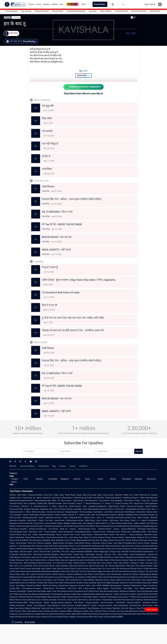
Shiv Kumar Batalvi (112, 566)
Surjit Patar (100, 566)
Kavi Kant (142, 605)
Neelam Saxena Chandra (116, 529)
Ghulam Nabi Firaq (92, 515)
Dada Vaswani (55, 520)
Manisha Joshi (135, 591)
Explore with (22, 41)
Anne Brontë (138, 543)
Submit (138, 451)
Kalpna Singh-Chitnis (76, 543)
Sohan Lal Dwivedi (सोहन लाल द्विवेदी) (111, 617)
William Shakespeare (75, 611)
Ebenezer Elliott (20, 611)
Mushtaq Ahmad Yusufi (71, 546)
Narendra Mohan (104, 498)
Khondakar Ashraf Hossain (58, 535)
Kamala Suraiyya (37, 526)
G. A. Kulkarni (141, 520)
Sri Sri (21, 566)
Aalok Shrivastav (99, 549)
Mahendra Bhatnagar (137, 529)
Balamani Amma (107, 509)
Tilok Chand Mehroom (138, 495)
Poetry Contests (12, 11)
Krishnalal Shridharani (135, 600)
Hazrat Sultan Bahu (33, 571)
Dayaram (61, 603)
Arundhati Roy (91, 498)
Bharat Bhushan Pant (58, 608)
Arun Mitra (83, 580)
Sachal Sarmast (63, 569)
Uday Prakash (64, 557)
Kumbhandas (148, 552)
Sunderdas (47, 554)
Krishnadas (80, 552)
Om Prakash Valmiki (74, 529)
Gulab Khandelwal (22, 540)
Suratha (128, 518)
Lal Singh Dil (142, 563)
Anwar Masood (89, 566)
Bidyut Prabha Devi (40, 520)
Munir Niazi (78, 566)
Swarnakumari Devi (44, 529)
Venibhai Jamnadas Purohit (52, 600)
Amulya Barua (22, 503)
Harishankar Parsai (23, 537)
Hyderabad (53, 479)
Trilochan (62, 509)
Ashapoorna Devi (137, 577)
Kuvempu (125, 503)
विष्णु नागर (60, 552)
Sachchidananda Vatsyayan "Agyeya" (139, 611)
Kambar (116, 506)
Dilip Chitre (54, 509)
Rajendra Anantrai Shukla (66, 594)
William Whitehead (43, 586)
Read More (83, 75)
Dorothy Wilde (83, 520)
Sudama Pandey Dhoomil (108, 537)
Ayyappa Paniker (144, 506)
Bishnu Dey (101, 583)
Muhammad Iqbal (130, 571)
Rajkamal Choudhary (137, 560)
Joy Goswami (80, 577)
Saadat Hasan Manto (78, 557)
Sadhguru (73, 617)
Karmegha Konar (144, 509)
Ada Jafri (118, 540)
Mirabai (17, 557)
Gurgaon (15, 479)
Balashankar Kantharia (128, 605)
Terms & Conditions (27, 466)
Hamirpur (138, 479)
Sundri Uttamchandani (48, 523)
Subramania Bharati (144, 512)
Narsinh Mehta (113, 605)
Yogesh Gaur (112, 543)
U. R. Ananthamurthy (37, 506)
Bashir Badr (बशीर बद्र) (145, 614)
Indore (100, 479)
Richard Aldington (64, 523)
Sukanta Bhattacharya (60, 586)
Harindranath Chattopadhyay (75, 532)
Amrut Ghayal (89, 591)
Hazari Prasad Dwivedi (36, 552)
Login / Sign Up (150, 4)
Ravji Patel (37, 591)
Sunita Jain (95, 518)
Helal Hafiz (41, 577)
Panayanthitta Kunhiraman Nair (92, 546)
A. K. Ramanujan (107, 518)
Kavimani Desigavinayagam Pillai (70, 512)
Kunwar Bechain (44, 611)
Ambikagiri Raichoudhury (124, 501)
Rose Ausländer (93, 557)
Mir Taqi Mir (127, 540)
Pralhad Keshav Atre (111, 535)
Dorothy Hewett (122, 549)
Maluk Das (95, 554)
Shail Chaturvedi (55, 546)
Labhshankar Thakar (25, 591)
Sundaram (97, 600)
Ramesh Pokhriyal (20, 506)
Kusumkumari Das (123, 577)
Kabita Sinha (93, 574)
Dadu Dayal (85, 554)
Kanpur (14, 482)
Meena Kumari (87, 549)
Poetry (7, 17)
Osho (16, 566)
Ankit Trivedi (52, 591)
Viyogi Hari (36, 557)
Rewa (88, 479)
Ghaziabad (127, 479)
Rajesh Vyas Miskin (136, 588)
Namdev (17, 529)
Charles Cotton (75, 569)
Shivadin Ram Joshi (65, 537)
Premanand (19, 603)
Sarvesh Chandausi (142, 546)
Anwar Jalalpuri (134, 523)
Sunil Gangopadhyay (67, 577)
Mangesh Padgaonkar (40, 509)
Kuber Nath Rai (97, 540)
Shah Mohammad (123, 569)
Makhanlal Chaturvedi (41, 608)
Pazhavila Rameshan (144, 535)
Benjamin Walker (139, 498)
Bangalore (65, 479)
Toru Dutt (149, 571)
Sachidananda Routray (144, 554)
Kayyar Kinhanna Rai (139, 537)
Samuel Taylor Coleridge (85, 506)
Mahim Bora (145, 523)
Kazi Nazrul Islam (89, 586)
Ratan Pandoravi (29, 495)
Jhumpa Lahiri (107, 520)
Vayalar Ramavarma (128, 506)
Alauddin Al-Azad (28, 529)
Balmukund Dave (34, 600)
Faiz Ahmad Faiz (22, 549)
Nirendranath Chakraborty (122, 574)
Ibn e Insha (133, 549)
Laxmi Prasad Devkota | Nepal (29, 614)
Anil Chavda (108, 591)
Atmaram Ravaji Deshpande (66, 518)
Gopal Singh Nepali (81, 537)
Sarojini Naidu (58, 529)
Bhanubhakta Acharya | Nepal (65, 614)
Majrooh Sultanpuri (36, 549)
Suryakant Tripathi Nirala (24, 515)
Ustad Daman (43, 566)
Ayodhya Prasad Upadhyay (86, 583)
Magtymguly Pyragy (107, 552)
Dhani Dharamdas (35, 554)
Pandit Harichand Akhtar (119, 495)
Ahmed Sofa (83, 501)
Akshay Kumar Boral (38, 580)
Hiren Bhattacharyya (134, 526)
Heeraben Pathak (41, 588)
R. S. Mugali (80, 515)
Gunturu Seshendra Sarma (96, 543)
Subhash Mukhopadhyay (142, 574)
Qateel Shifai (130, 520)
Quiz (61, 4)
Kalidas (74, 523)
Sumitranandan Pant (145, 549)
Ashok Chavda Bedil (76, 591)
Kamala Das (63, 543)
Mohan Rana (36, 537)
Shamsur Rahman (66, 574)
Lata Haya (120, 611)
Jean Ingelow (32, 611)
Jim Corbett (70, 506)
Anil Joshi (67, 600)
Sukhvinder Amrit (31, 566)
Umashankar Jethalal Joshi (27, 605)
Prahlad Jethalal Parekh (139, 594)
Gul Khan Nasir (115, 554)
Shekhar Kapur (57, 532)
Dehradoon (151, 479)
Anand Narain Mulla (79, 495)
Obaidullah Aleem (91, 552)
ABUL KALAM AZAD (85, 614)
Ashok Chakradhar (127, 557)
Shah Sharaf (20, 569)
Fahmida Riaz (108, 501)
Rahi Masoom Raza (133, 608)
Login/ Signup (152, 610)
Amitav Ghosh (95, 520)
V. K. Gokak (105, 503)
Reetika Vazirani (54, 515)
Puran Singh (110, 569)
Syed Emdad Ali (109, 577)
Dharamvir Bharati (42, 11)
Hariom (38, 617)
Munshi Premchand (139, 11)
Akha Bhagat (29, 603)
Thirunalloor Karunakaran (53, 526)
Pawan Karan (22, 535)
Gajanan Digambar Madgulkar (122, 515)
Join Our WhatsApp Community (83, 87)
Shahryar (135, 540)
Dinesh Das (148, 577)
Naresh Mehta (55, 560)
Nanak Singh (40, 569)
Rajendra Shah (71, 603)
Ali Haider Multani (72, 563)
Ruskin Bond (51, 552)
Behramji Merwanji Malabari (37, 597)
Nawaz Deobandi (41, 515)
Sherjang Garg (72, 509)
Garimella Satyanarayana (24, 518)
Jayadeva (32, 503)
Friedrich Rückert (72, 554)
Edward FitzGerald (94, 535)
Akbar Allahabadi (57, 540)
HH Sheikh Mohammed (49, 557)
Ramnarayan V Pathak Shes (129, 597)
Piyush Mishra (73, 608)
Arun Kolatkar (84, 518)
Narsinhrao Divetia (59, 605)
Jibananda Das (75, 586)
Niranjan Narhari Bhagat (46, 603)
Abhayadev (18, 532)
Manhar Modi (66, 588)
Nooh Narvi (130, 546)
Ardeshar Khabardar (142, 603)
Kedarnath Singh (85, 608)
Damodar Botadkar (75, 605)
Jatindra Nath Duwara (71, 526)
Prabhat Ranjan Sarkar (94, 577)
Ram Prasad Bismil (49, 537)
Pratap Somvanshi (109, 611)
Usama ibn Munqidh (118, 526)
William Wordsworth (28, 586)
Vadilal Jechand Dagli (69, 597)
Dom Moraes (38, 543)
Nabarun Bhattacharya (75, 498)
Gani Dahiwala (62, 591)
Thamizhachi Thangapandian (125, 509)
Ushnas (25, 600)
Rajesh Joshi (103, 512)
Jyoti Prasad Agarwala (37, 535)
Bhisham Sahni (15, 495)
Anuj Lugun (25, 526)
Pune (26, 479)
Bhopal (113, 479)
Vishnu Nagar (70, 552)
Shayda (148, 588)
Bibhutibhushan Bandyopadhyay (34, 501)
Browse (31, 4)
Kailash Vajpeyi (125, 537)
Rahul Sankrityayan (116, 512)
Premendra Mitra (129, 580)
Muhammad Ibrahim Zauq (115, 546)
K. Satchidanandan (24, 546)
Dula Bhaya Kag (25, 594)
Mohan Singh (55, 566)
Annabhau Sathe (25, 520)
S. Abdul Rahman (31, 512)
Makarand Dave (45, 605)
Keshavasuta (105, 515)
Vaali (95, 512)
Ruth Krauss (34, 523)
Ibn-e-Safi (144, 503)
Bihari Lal (45, 560)
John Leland (30, 574)
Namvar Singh (71, 501)
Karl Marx (100, 560)
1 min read (16, 17)
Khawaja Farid (136, 569)
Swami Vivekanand (103, 526)
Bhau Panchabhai (141, 515)
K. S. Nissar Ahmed (55, 506)
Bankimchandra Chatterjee (120, 586)
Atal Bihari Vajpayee (59, 611)
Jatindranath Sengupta (20, 580)
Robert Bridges (97, 571)
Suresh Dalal (76, 600)
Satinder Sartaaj (129, 563)
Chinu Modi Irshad (80, 588)
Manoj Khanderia (54, 597)
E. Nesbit (149, 560)
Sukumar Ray (53, 583)
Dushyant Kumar (122, 11)
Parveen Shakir (70, 540)
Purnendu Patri (63, 580)
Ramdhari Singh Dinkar (143, 583)
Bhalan (44, 591)
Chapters (46, 4)
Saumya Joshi (121, 588)
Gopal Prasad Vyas (51, 549)
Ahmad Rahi (30, 569)
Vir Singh (145, 569)
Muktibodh (34, 563)
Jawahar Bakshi (96, 588)
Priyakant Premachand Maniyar (120, 603)
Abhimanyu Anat (146, 540)
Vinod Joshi (99, 591)
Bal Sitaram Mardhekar (44, 518)
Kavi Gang (104, 554)
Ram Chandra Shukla (40, 546)
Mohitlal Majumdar (96, 580)
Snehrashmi (125, 594)
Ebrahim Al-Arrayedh (88, 563)
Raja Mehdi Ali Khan (56, 501)
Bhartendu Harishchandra (86, 560)
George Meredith (122, 552)
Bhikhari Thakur (64, 549)
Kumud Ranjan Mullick (113, 580)
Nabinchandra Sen (22, 583)
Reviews (63, 466)
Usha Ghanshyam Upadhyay (40, 540)
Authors (55, 4)
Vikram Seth (146, 532)
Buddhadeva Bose (81, 574)
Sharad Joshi (111, 549)
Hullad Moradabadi (125, 543)
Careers (72, 466)
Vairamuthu (120, 518)
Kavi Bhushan (139, 557)
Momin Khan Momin (88, 526)
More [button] (84, 4)
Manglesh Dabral (58, 554)
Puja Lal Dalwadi (83, 594)
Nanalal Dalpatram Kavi (115, 608)
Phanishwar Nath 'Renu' (25, 560)
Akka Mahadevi (50, 503)
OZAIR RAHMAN (103, 586)
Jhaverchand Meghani (23, 608)
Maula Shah (125, 566)
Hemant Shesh (27, 543)
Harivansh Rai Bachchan (54, 563)
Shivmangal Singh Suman (98, 495)
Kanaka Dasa (62, 503)
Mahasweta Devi (95, 501)
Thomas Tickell (85, 571)
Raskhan (38, 560)
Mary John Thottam (42, 532)
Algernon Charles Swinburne (94, 605)
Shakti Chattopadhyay (67, 583)
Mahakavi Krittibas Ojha (38, 583)
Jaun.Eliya (93, 11)
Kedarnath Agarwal (68, 560)
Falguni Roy (52, 580)
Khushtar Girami (42, 495)
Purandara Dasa (74, 503)
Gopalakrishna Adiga (104, 506)
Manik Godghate (25, 509)
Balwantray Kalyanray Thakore (108, 594)
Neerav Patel (54, 588)
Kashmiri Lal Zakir (108, 523)
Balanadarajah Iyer (84, 540)
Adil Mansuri (124, 591)
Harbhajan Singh (67, 566)
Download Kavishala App (76, 11)
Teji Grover (93, 537)
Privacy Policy (43, 466)
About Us (13, 466)
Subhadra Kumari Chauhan (25, 617)
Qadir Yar (101, 569)
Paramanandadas (136, 552)
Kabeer (86, 611)
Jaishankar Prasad (127, 583)
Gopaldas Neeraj (99, 603)
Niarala (41, 563)
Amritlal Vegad (121, 523)
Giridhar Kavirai (129, 554)
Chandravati (74, 580)
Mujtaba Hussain (68, 515)
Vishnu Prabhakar (108, 532)
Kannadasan (88, 512)
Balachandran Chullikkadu (121, 498)
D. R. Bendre (116, 503)
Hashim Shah (51, 569)
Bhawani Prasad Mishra (101, 614)
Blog (54, 466)
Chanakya (23, 554)
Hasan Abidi (82, 523)
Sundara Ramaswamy (48, 512)
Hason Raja (141, 580)
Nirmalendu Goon (52, 577)
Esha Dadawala (147, 591)
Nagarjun (87, 529)
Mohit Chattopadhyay (24, 588)
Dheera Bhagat (85, 603)
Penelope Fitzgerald (89, 569)
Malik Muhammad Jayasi (109, 557)
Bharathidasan (130, 512)
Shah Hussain (20, 571)
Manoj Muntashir (130, 614)
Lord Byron (141, 571)
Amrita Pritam (58, 11)
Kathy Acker (20, 574)
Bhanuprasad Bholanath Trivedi (44, 594)
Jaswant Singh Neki (114, 563)
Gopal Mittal (61, 498)
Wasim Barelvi (109, 540)
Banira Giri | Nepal (47, 614)
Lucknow (77, 479)
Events (39, 4)
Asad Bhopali (23, 523)
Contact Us (83, 466)
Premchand (40, 574)
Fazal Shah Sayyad (138, 566)
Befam (93, 594)
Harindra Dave (87, 600)
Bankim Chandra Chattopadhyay (106, 597)
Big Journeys (26, 11)
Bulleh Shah (74, 571)
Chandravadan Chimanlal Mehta (114, 600)
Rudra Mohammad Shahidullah (128, 532)
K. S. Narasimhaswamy (90, 503)
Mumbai (39, 479)
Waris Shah (65, 571)
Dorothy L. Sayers (127, 535)
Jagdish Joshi (109, 588)
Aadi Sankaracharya (69, 520)
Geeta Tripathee (98, 529)
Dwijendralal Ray (30, 577)
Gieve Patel (22, 498)
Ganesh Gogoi (141, 501)
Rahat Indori (119, 520)
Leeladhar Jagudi (51, 543)
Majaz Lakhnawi (20, 552)
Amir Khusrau (135, 503)
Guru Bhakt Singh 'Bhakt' (60, 495)
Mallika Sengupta (113, 583)
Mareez (116, 591)
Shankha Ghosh (105, 574)
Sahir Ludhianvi (106, 11)
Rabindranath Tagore (139, 586)
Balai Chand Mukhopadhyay (89, 509)
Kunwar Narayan (122, 560)
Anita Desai (28, 532)
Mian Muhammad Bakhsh (51, 571)
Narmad (18, 600)
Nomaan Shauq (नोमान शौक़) (87, 617)
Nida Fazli (101, 563)
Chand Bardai (26, 557)
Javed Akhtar (137, 518)
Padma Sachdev (52, 574)
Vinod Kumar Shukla (78, 535)
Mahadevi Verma (99, 608)
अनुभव (83, 71)
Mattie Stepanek (93, 532)
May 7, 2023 (131, 33)
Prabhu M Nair (110, 560)
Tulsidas (40, 503)
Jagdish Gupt (76, 549)
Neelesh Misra (63, 617)
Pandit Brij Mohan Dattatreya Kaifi (41, 498)
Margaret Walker (94, 523)
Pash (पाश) (53, 617)
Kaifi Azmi (45, 617)
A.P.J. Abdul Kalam (85, 597)
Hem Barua (107, 571)
